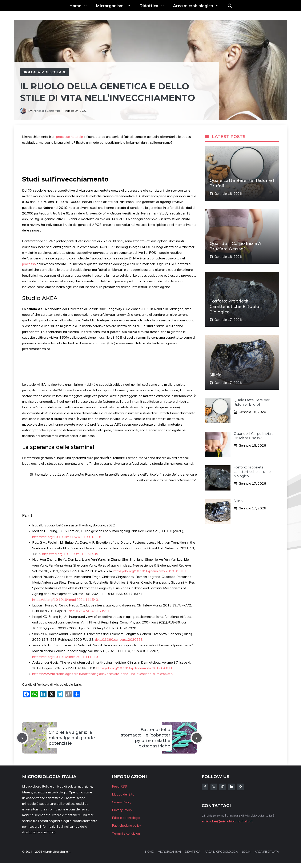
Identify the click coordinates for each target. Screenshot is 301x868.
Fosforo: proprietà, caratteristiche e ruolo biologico (234, 306)
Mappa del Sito (123, 794)
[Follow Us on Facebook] (205, 787)
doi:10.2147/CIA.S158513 (89, 611)
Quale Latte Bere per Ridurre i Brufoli (252, 402)
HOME (149, 852)
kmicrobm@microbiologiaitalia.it (227, 821)
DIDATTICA (193, 852)
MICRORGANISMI (169, 852)
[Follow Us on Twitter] (214, 787)
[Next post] (197, 738)
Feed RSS (119, 786)
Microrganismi (116, 6)
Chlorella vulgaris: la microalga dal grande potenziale (72, 738)
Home (81, 6)
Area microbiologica (198, 6)
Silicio (216, 375)
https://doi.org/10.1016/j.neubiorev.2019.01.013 (150, 571)
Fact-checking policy (127, 825)
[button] (230, 6)
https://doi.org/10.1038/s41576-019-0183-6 (67, 537)
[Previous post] (22, 738)
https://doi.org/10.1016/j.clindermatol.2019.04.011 (134, 668)
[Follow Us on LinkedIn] (232, 787)
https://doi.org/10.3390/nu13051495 (70, 554)
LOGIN (246, 852)
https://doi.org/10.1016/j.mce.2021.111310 (65, 657)
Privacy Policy (122, 810)
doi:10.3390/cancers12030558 (119, 639)
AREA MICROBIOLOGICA (221, 852)
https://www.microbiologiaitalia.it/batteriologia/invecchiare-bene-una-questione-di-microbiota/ (103, 674)
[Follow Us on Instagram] (223, 787)
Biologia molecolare (44, 72)
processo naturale (70, 137)
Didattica (154, 6)
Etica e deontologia (126, 818)
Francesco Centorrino (47, 111)
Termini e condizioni (126, 833)
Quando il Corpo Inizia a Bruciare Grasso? (254, 436)
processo (29, 264)
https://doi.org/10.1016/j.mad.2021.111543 (65, 600)
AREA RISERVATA (267, 852)
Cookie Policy (122, 802)
